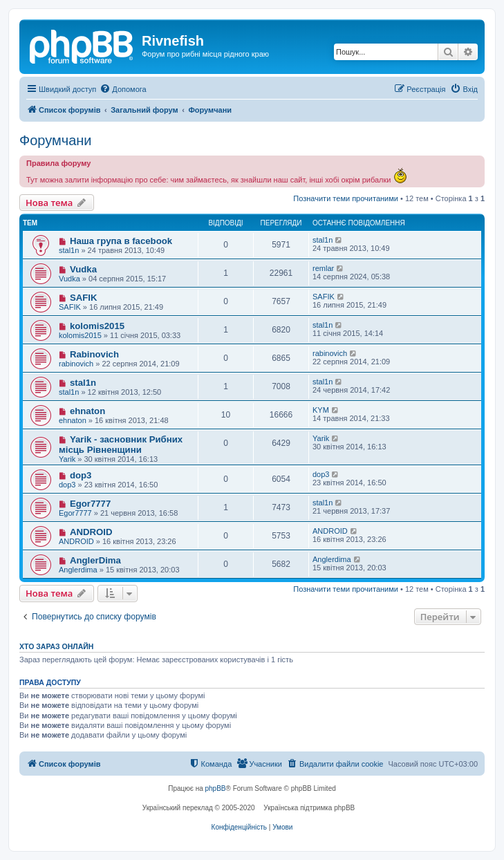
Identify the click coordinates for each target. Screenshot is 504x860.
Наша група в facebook (121, 241)
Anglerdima (78, 570)
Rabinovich (94, 354)
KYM (321, 410)
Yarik (67, 459)
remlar (323, 268)
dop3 (81, 475)
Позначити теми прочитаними (346, 198)
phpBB (216, 788)
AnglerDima (95, 560)
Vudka (83, 269)
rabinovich (76, 364)
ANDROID (91, 532)
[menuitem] (123, 89)
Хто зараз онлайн (56, 646)
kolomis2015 (97, 326)
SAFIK (84, 298)
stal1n (69, 250)
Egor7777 (90, 504)
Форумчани (56, 140)
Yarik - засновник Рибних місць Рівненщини (121, 445)
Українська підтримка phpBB (309, 808)
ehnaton (87, 411)
